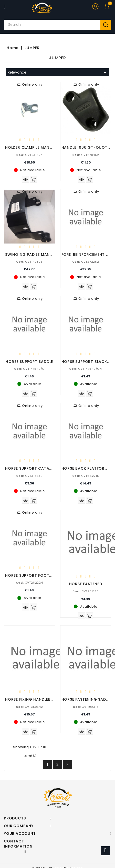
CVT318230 (29, 476)
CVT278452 (86, 155)
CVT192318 (86, 707)
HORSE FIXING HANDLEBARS (32, 699)
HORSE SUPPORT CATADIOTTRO (36, 468)
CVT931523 (86, 591)
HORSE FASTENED (86, 584)
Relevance (58, 73)
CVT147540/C (29, 369)
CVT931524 (29, 155)
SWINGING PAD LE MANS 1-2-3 (35, 254)
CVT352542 (29, 707)
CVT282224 (29, 583)
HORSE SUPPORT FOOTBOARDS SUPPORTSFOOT (51, 575)
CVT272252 (86, 262)
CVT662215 (86, 476)
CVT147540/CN (86, 369)
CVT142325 (29, 262)
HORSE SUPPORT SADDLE (29, 362)
